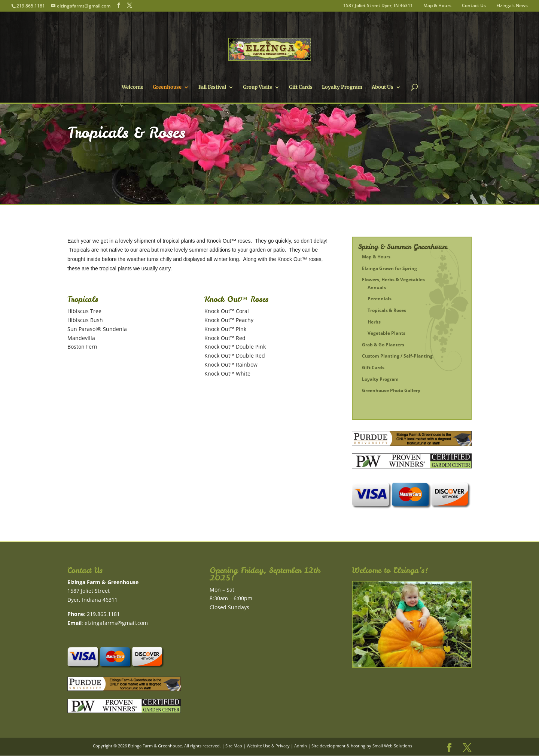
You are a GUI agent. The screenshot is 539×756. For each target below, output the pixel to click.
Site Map (234, 746)
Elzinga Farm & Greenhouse (155, 746)
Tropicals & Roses (387, 310)
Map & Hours (437, 6)
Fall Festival (212, 87)
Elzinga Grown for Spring (389, 268)
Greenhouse (167, 87)
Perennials (380, 299)
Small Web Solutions (392, 746)
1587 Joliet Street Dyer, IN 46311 (378, 6)
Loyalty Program (342, 87)
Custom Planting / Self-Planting (397, 356)
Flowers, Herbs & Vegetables (393, 280)
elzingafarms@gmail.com (116, 623)
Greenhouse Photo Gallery (391, 390)
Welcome (133, 87)
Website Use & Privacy (268, 746)
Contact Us (474, 6)
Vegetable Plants (386, 333)
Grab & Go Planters (383, 345)
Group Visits (258, 87)
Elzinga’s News (512, 6)
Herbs (374, 322)
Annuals (377, 287)
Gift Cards (301, 87)
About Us (383, 87)
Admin (301, 746)
